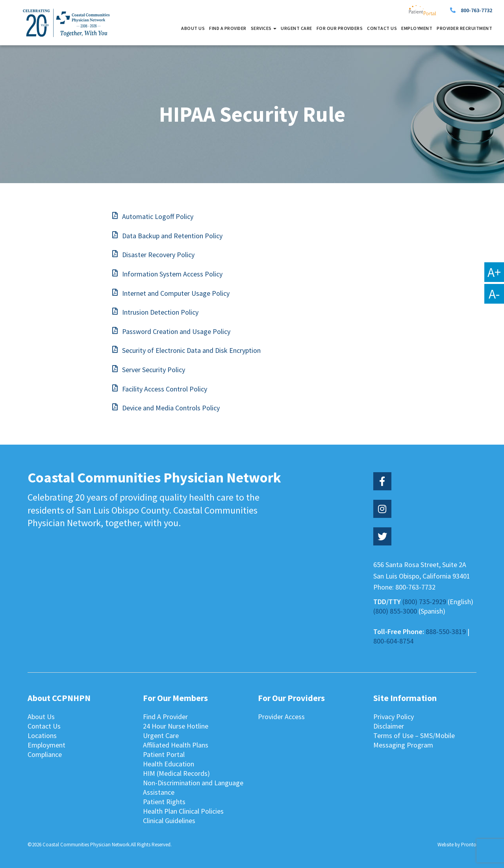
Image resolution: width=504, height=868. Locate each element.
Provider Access (281, 717)
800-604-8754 (393, 641)
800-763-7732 (476, 10)
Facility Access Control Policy (165, 389)
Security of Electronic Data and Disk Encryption (191, 350)
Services (264, 28)
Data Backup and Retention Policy (172, 236)
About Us (193, 28)
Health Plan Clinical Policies (183, 811)
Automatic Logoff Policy (158, 216)
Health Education (169, 764)
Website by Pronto (457, 845)
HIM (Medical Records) (176, 773)
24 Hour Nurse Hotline (176, 726)
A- (494, 294)
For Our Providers (340, 28)
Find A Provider (228, 28)
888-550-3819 (446, 632)
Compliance (45, 754)
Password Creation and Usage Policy (176, 331)
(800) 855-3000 (395, 611)
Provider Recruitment (464, 28)
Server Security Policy (154, 370)
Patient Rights (164, 802)
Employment (417, 28)
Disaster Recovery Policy (158, 255)
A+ (494, 272)
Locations (42, 735)
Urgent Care (296, 28)
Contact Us (382, 28)
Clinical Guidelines (169, 821)
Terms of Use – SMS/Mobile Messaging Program (414, 740)
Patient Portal (164, 754)
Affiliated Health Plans (176, 745)
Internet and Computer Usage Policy (176, 293)
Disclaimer (389, 726)
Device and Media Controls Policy (171, 408)
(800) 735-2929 (424, 602)
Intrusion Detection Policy (160, 312)
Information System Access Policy (172, 274)
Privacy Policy (394, 717)
